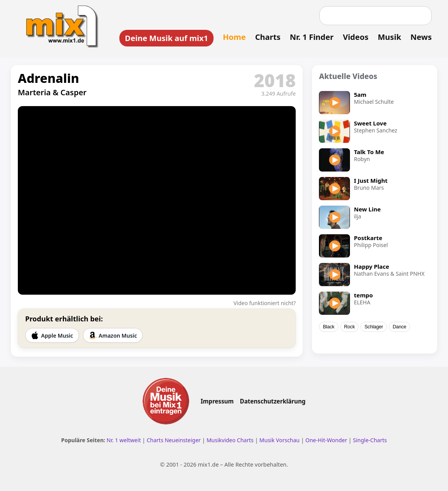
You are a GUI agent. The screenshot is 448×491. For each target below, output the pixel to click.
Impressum (217, 401)
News (421, 37)
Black (329, 327)
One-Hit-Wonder (326, 440)
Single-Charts (370, 440)
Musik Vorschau (279, 440)
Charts (268, 37)
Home (234, 37)
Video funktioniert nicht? (264, 303)
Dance (399, 327)
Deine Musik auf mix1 (166, 38)
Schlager (374, 327)
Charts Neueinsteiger (173, 440)
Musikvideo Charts (230, 440)
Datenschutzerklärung (273, 401)
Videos (356, 37)
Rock (350, 327)
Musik (389, 37)
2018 (275, 80)
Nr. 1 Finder (312, 37)
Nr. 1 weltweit (124, 440)
